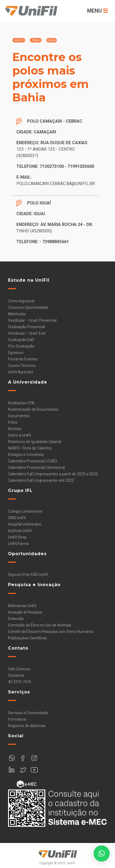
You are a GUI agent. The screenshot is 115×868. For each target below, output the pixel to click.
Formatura (17, 719)
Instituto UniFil (20, 531)
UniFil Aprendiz (21, 372)
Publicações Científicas (27, 638)
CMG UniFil (17, 518)
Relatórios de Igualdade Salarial (35, 442)
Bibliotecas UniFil (22, 606)
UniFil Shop (17, 537)
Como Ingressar (21, 301)
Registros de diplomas (27, 726)
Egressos (16, 353)
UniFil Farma (18, 544)
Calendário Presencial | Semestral (36, 467)
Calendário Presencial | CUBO (33, 461)
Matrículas (17, 314)
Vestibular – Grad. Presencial (32, 320)
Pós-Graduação (21, 346)
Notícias (15, 429)
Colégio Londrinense (25, 511)
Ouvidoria (16, 675)
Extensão (16, 619)
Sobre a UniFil (19, 435)
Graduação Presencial (27, 327)
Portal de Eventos (23, 359)
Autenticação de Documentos (33, 409)
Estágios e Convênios (26, 455)
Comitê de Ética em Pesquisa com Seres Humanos (51, 632)
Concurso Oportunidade (28, 307)
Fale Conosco (19, 669)
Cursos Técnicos (22, 366)
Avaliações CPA (21, 403)
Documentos (19, 416)
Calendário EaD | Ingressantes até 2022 (41, 480)
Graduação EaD (21, 340)
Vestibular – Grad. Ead (27, 333)
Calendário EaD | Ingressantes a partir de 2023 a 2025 (53, 474)
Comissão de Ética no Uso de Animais (40, 625)
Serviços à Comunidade (28, 713)
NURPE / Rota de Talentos (30, 448)
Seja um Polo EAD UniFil (28, 575)
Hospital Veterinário (25, 524)
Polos (13, 422)
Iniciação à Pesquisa (25, 612)
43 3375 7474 (20, 682)
